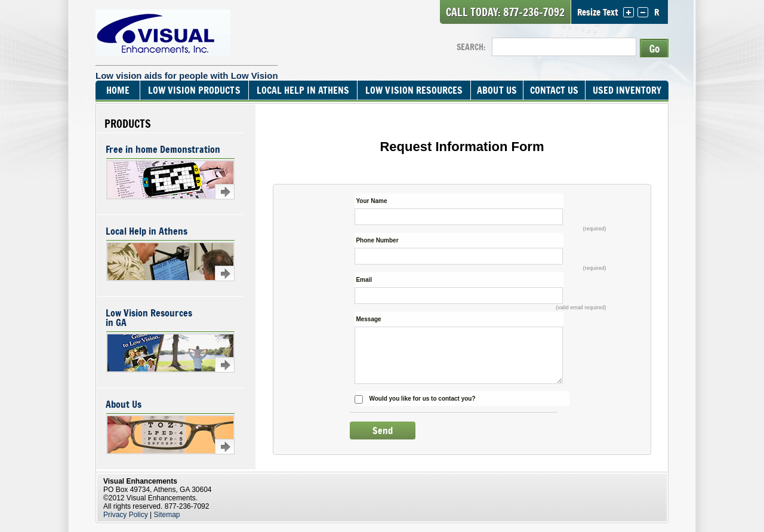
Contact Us (554, 90)
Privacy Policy (126, 515)
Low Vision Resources (414, 90)
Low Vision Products (194, 90)
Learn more (225, 192)
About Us (497, 90)
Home (118, 90)
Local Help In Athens (303, 90)
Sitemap (167, 515)
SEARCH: (471, 47)
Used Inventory (627, 90)
